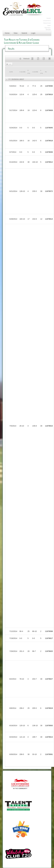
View (16, 33)
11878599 (49, 631)
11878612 (49, 162)
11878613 (49, 737)
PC (46, 72)
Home (7, 33)
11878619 (49, 708)
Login (33, 33)
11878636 (49, 152)
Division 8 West (18, 79)
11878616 (49, 94)
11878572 (49, 191)
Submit (24, 33)
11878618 (49, 141)
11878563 (49, 726)
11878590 (49, 86)
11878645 (49, 128)
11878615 (49, 426)
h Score (22, 72)
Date (11, 72)
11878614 (49, 219)
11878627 (49, 679)
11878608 (49, 110)
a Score (35, 72)
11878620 (49, 651)
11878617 (49, 638)
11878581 (49, 754)
